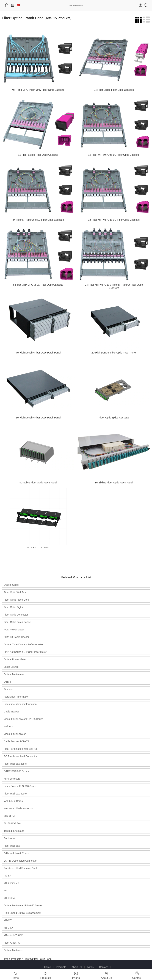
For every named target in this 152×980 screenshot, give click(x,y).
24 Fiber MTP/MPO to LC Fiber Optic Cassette (38, 220)
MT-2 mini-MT (11, 883)
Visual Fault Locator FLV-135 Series (24, 719)
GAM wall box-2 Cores (16, 853)
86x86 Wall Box (12, 823)
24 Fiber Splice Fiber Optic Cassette (114, 90)
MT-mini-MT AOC (13, 935)
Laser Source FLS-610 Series (20, 786)
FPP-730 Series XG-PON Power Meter (25, 652)
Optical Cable (11, 585)
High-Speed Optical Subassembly (22, 913)
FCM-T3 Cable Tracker (16, 637)
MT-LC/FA (9, 898)
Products (16, 959)
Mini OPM (9, 816)
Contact (103, 967)
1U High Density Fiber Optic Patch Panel (38, 418)
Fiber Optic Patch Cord (16, 600)
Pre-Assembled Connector (18, 808)
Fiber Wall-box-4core (15, 794)
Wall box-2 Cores (13, 801)
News (90, 967)
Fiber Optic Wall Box (15, 592)
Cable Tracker (11, 712)
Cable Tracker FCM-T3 (16, 741)
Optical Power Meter (15, 659)
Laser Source (11, 667)
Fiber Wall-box (12, 846)
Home (5, 959)
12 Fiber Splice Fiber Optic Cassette (38, 155)
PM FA (7, 876)
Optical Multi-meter (14, 674)
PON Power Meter (14, 630)
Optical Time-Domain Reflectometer (23, 644)
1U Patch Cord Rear (38, 548)
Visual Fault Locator (15, 734)
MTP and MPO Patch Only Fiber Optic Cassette (38, 90)
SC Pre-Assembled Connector (20, 756)
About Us (77, 967)
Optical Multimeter (14, 950)
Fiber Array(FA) (12, 943)
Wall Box (9, 726)
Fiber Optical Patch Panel (38, 959)
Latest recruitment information (20, 704)
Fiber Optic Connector (16, 615)
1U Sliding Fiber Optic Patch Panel (114, 483)
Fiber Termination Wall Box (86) (21, 749)
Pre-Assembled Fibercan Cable (21, 868)
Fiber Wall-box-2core (15, 764)
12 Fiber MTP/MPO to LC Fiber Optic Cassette (114, 155)
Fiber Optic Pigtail (13, 607)
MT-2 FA (8, 928)
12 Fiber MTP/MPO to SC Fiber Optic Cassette (114, 220)
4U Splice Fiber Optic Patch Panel (38, 483)
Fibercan (9, 689)
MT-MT (8, 920)
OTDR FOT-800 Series (16, 771)
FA (5, 891)
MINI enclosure (12, 779)
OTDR (7, 682)
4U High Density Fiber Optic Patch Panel (38, 353)
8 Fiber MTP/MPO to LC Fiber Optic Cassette (38, 285)
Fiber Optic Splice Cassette (114, 418)
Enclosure (9, 838)
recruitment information (16, 697)
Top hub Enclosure (14, 831)
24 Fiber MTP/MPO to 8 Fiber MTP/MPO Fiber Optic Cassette (114, 286)
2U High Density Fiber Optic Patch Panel (114, 353)
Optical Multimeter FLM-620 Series (23, 905)
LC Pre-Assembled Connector (20, 861)
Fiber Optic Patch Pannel (18, 622)
